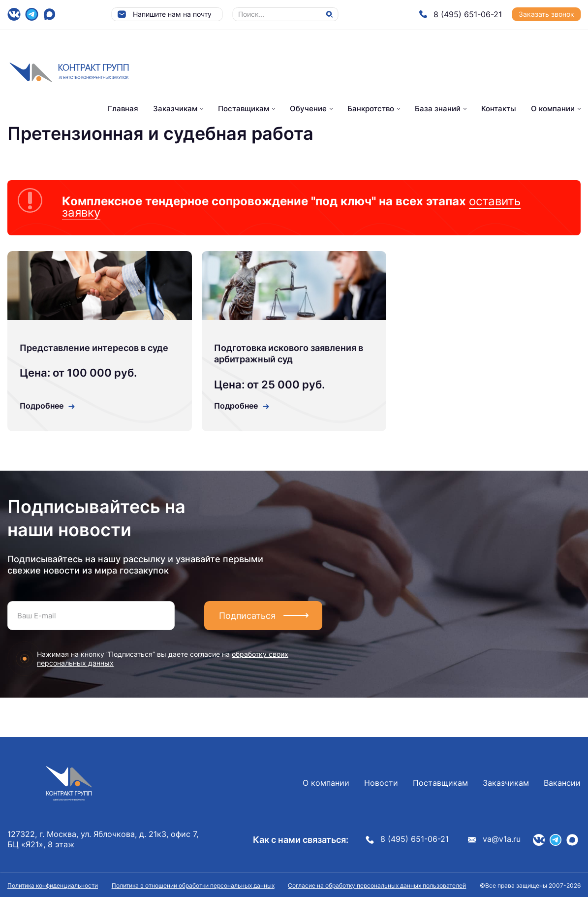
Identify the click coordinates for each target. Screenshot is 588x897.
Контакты (499, 109)
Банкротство (371, 109)
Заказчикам (175, 109)
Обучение (308, 109)
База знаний (438, 109)
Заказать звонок (546, 14)
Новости (381, 783)
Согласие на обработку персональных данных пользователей (377, 885)
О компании (553, 109)
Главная (123, 109)
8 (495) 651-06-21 (460, 14)
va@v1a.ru (494, 839)
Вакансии (562, 783)
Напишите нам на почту (164, 14)
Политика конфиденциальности (53, 885)
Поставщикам (244, 109)
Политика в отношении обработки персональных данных (193, 885)
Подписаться (247, 616)
